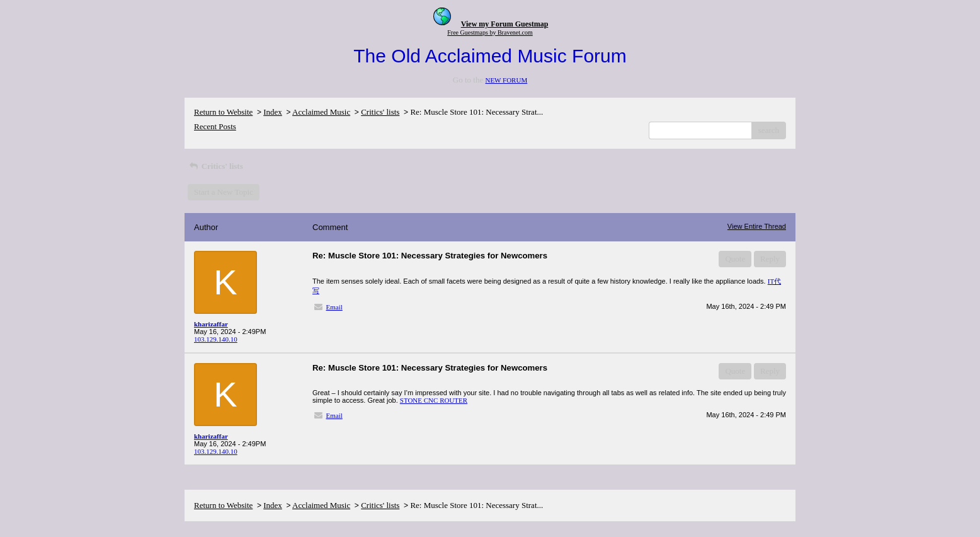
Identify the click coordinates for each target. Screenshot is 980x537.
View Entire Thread (757, 226)
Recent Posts (215, 126)
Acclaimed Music (321, 112)
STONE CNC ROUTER (434, 400)
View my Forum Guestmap (505, 24)
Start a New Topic (224, 192)
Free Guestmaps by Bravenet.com (490, 32)
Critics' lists (380, 112)
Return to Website (223, 112)
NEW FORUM (506, 80)
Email (334, 307)
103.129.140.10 (216, 339)
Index (273, 112)
